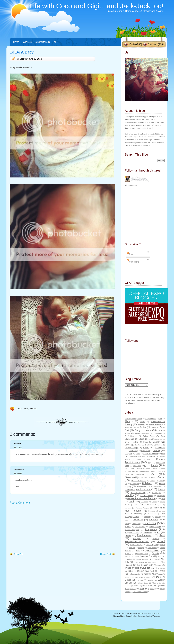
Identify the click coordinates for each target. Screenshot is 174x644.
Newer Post (106, 554)
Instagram (161, 496)
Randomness (144, 535)
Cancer (156, 442)
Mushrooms (152, 514)
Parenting (154, 520)
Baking (160, 433)
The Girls (154, 559)
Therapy (158, 565)
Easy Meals (137, 466)
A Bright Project (151, 419)
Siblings (141, 548)
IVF (163, 499)
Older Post (19, 554)
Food (163, 468)
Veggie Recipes (145, 577)
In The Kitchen (138, 493)
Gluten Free (143, 477)
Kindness (144, 502)
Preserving (148, 532)
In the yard (157, 493)
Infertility (129, 495)
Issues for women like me (141, 498)
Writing (153, 589)
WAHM (140, 580)
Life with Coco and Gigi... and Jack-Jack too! (96, 6)
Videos (128, 580)
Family (155, 465)
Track (152, 571)
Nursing (158, 517)
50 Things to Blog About (133, 419)
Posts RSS (27, 42)
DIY (149, 459)
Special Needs (152, 550)
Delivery (152, 456)
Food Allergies (133, 471)
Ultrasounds (135, 574)
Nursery (148, 517)
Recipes (137, 539)
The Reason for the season (146, 562)
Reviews (155, 539)
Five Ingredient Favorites (148, 468)
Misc (156, 508)
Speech (128, 553)
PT (158, 532)
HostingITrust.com (153, 616)
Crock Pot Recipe (151, 453)
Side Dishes (152, 548)
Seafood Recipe (136, 545)
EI (145, 466)
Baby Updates (143, 430)
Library (154, 502)
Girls (154, 474)
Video (156, 577)
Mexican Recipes (142, 508)
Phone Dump (137, 524)
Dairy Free (133, 456)
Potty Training (155, 526)
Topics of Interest (136, 571)
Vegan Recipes (130, 577)
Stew (127, 556)
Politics (128, 526)
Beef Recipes (131, 436)
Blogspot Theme (119, 616)
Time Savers (160, 568)
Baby (154, 427)
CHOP (146, 448)
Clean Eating (134, 451)
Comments (152, 44)
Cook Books (146, 451)
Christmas (160, 448)
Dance (143, 456)
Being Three (149, 436)
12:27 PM (18, 447)
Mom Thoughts (133, 511)
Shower (132, 548)
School (161, 541)
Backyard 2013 (149, 433)
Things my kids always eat (137, 568)
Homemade (142, 486)
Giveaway (129, 477)
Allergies (141, 424)
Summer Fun (146, 556)
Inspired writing (147, 496)
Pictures (33, 409)
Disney (139, 459)
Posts (130, 254)
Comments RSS (42, 42)
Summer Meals (141, 559)
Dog (150, 462)
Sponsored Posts (142, 554)
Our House (138, 520)
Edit (54, 42)
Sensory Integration (156, 545)
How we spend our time (138, 489)
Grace (152, 477)
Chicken (159, 445)
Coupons (128, 453)
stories (134, 556)
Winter (137, 586)
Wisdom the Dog (149, 586)
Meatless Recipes (154, 505)
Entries (133, 44)
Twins (162, 571)
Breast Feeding (131, 442)
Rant (162, 535)
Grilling (152, 481)
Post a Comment (20, 503)
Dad (163, 453)
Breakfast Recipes (155, 439)
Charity (150, 445)
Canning (128, 445)
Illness (161, 489)
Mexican (128, 508)
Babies (143, 427)
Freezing (144, 471)
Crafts (138, 454)
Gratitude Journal (139, 480)
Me (136, 505)
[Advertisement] (35, 529)
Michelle (18, 444)
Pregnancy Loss (132, 532)
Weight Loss (143, 583)
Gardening (140, 474)
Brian (146, 442)
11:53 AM (18, 473)
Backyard (137, 433)
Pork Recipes (140, 527)
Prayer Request (132, 530)
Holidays (147, 483)
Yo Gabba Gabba (140, 592)
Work (142, 589)
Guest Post (134, 484)
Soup (138, 550)
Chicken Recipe (132, 448)
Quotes (128, 535)
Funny (153, 471)
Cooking (157, 451)
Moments (151, 511)
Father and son (130, 468)
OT (126, 520)
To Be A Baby (22, 52)
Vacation (147, 574)
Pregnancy (151, 529)
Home (16, 42)
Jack (26, 409)
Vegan (159, 574)
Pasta (127, 524)
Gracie (161, 477)
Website (150, 580)
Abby (128, 421)
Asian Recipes (130, 427)
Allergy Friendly (155, 424)
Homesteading (156, 486)
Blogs (141, 439)
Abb (161, 419)
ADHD (143, 422)
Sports (156, 553)
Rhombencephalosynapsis (137, 542)
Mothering (138, 514)
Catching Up (139, 445)
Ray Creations (140, 616)
